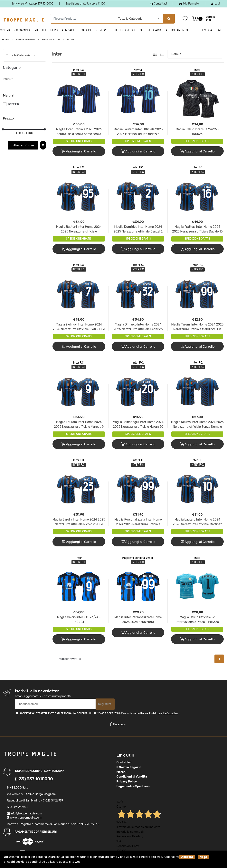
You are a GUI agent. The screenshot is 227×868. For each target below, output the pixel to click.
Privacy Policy (127, 781)
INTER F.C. (14, 104)
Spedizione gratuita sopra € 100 (85, 4)
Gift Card (154, 30)
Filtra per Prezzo (23, 145)
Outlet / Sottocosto (126, 30)
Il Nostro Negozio (129, 767)
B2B (220, 30)
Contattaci (158, 4)
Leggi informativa (168, 713)
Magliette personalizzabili (55, 30)
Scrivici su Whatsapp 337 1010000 (32, 4)
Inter (197, 70)
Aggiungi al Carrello (79, 151)
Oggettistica (202, 30)
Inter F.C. (79, 70)
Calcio (86, 30)
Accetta (187, 857)
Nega (203, 857)
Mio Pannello (189, 4)
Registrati (105, 704)
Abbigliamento (177, 30)
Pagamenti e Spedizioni (134, 786)
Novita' (101, 30)
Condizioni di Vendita (132, 777)
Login (216, 4)
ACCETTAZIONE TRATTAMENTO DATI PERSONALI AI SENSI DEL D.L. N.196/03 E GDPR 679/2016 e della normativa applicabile (99, 713)
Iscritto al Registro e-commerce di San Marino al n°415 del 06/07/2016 (53, 824)
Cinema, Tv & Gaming (15, 30)
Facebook (118, 724)
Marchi (122, 772)
